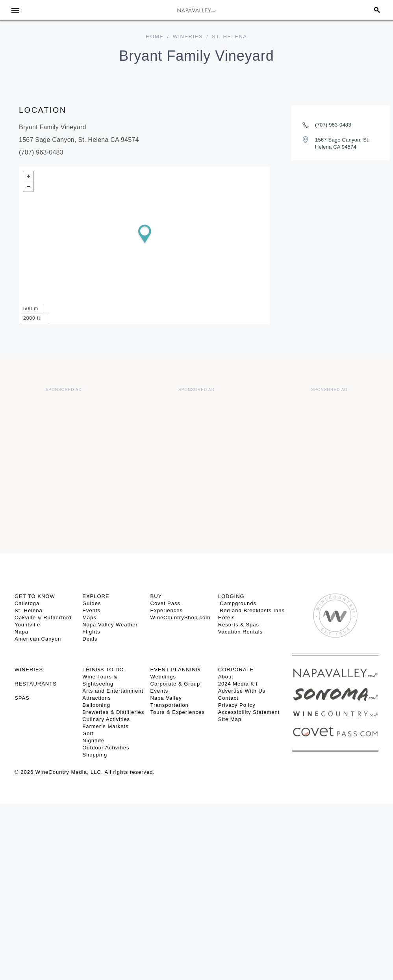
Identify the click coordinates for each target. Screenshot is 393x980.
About (226, 677)
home (155, 36)
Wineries (188, 36)
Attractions (96, 698)
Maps (89, 618)
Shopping (95, 755)
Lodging (231, 596)
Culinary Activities (106, 719)
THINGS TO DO (103, 670)
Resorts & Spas (239, 625)
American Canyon (38, 639)
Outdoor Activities (106, 748)
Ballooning (96, 705)
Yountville (27, 625)
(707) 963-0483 (333, 125)
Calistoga (27, 603)
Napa (21, 632)
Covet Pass (165, 603)
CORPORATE (236, 670)
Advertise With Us (242, 691)
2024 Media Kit (238, 684)
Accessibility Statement (249, 712)
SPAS (22, 698)
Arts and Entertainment (113, 691)
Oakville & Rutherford (43, 618)
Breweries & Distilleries (113, 712)
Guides (92, 603)
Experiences (167, 610)
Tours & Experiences (178, 712)
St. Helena (29, 610)
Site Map (230, 719)
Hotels (227, 618)
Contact (228, 698)
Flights (91, 632)
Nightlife (93, 741)
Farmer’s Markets (105, 726)
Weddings (163, 677)
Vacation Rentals (240, 632)
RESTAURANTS (36, 684)
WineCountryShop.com (181, 618)
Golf (88, 733)
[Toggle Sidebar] (15, 10)
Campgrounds (237, 603)
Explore (96, 596)
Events (91, 610)
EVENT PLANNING (175, 670)
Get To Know (35, 596)
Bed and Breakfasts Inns (251, 610)
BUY (156, 596)
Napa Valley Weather (110, 625)
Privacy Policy (237, 705)
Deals (90, 639)
